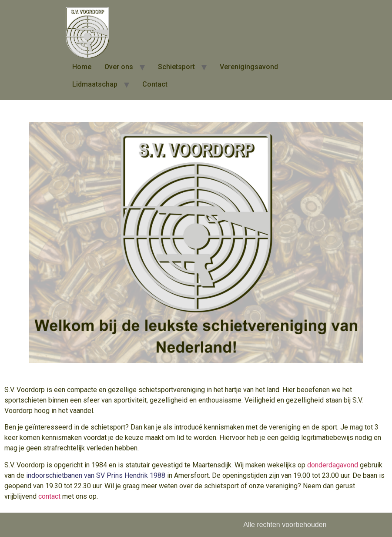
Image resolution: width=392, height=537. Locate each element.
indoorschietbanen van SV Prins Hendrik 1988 (96, 475)
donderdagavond (333, 465)
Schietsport (176, 67)
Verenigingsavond (249, 67)
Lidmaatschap (95, 84)
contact (49, 496)
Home (82, 67)
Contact (155, 84)
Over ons (119, 67)
